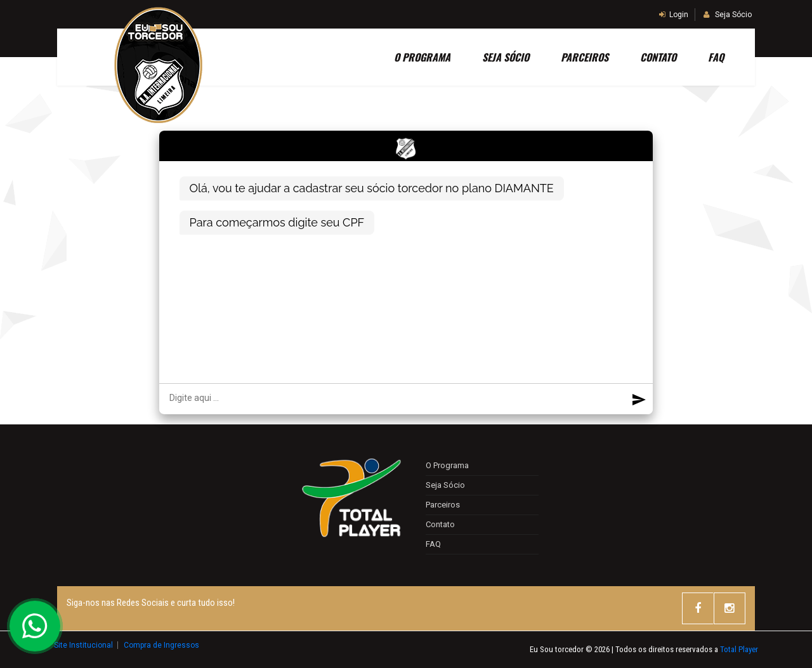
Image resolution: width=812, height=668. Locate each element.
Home (350, 57)
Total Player (739, 649)
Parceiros (584, 57)
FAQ (715, 57)
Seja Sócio (728, 15)
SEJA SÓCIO (505, 57)
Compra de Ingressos (161, 645)
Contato (658, 57)
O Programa (422, 57)
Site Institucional (84, 645)
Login (674, 15)
